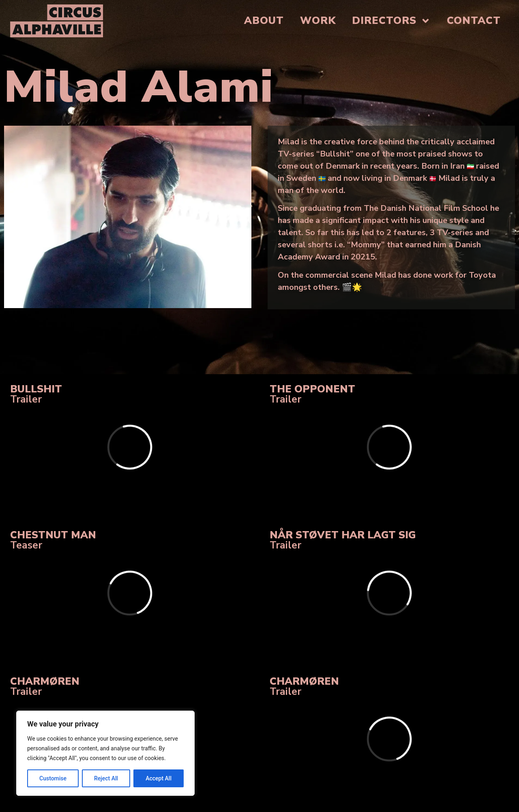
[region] (105, 753)
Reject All (106, 778)
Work (318, 21)
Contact (474, 21)
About (264, 21)
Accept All (159, 778)
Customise (53, 778)
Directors (391, 21)
